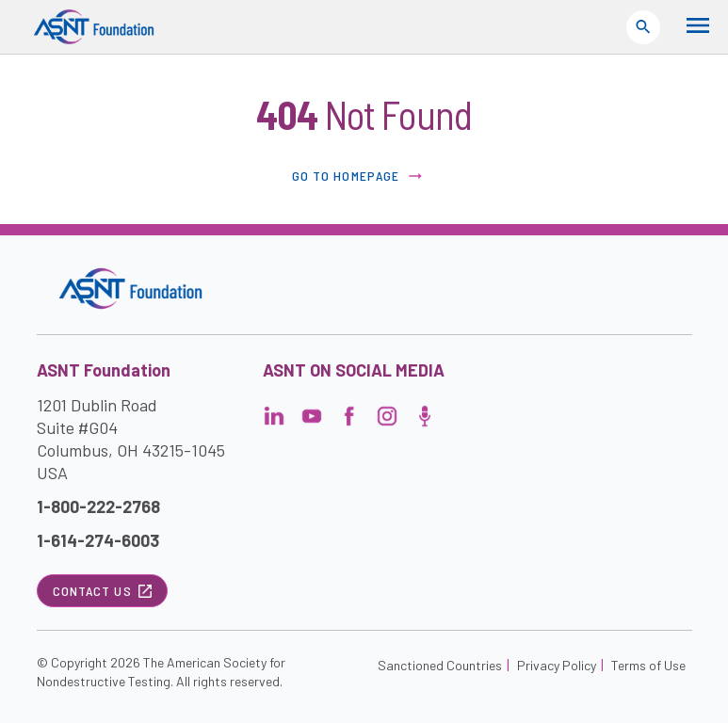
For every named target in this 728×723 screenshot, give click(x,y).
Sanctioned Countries (440, 665)
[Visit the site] (130, 289)
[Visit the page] (274, 421)
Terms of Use (648, 665)
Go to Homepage (359, 176)
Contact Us (102, 591)
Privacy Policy (557, 665)
